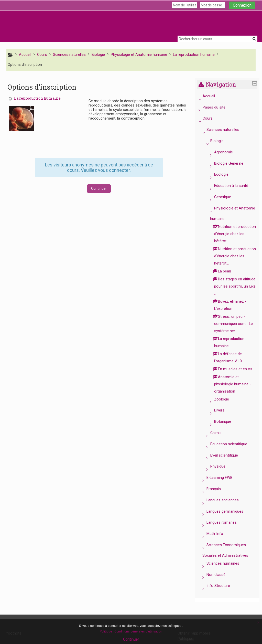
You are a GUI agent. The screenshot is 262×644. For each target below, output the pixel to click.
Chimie (220, 440)
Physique (222, 474)
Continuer (99, 188)
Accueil (212, 96)
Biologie (221, 141)
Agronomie (227, 152)
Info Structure (222, 593)
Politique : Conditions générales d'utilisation (131, 631)
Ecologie (225, 175)
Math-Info (219, 541)
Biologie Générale (233, 163)
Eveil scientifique (228, 463)
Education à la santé (235, 186)
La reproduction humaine (37, 98)
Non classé (220, 582)
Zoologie (225, 407)
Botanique (226, 429)
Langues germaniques (229, 519)
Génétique (226, 197)
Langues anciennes (226, 507)
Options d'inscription (25, 65)
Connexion (242, 5)
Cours (211, 118)
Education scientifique (233, 451)
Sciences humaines (227, 571)
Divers (223, 418)
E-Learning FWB (223, 485)
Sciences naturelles (227, 130)
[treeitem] (229, 346)
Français (217, 496)
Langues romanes (225, 530)
